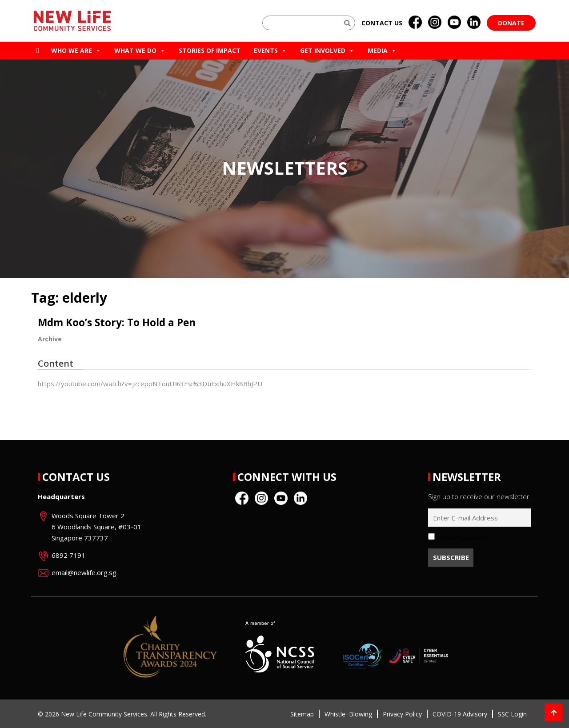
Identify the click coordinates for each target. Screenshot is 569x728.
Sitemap (302, 714)
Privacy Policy (402, 714)
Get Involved (327, 51)
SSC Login (512, 714)
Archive (50, 339)
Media (382, 51)
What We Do (140, 51)
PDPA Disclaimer (463, 538)
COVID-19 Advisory (460, 714)
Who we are (76, 51)
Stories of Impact (210, 50)
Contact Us (76, 477)
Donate (511, 23)
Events (270, 51)
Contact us (382, 23)
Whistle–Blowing (348, 714)
